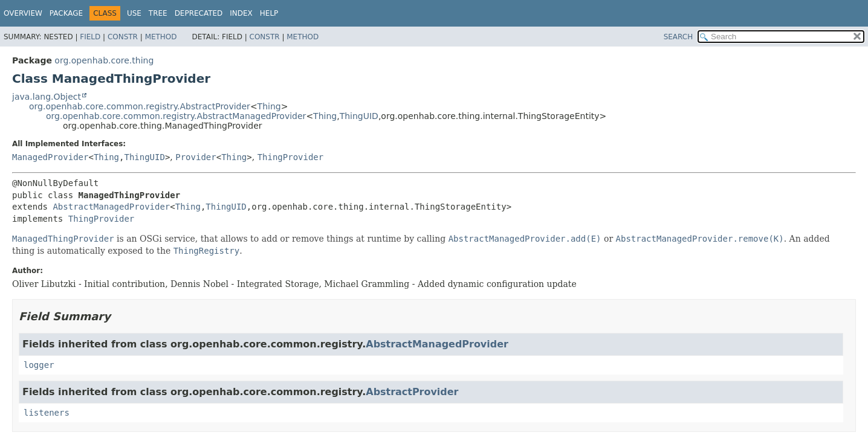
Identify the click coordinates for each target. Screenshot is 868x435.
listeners (47, 413)
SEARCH (679, 37)
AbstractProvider (412, 392)
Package (66, 13)
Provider (196, 157)
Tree (158, 13)
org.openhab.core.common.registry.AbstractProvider (140, 106)
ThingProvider (291, 157)
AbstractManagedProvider (111, 207)
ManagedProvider (50, 157)
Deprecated (199, 13)
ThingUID (359, 116)
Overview (23, 13)
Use (134, 13)
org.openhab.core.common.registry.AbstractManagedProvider (176, 116)
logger (39, 365)
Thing (269, 106)
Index (241, 13)
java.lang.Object (47, 97)
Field (90, 37)
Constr (123, 37)
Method (161, 37)
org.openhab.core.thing (104, 60)
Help (269, 13)
